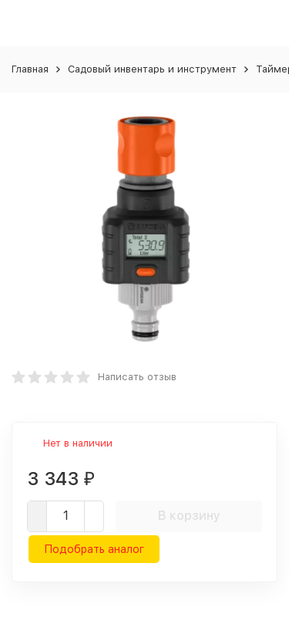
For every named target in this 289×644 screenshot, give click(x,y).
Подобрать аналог (94, 549)
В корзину (189, 516)
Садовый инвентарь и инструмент (152, 69)
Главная (30, 69)
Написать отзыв (137, 377)
